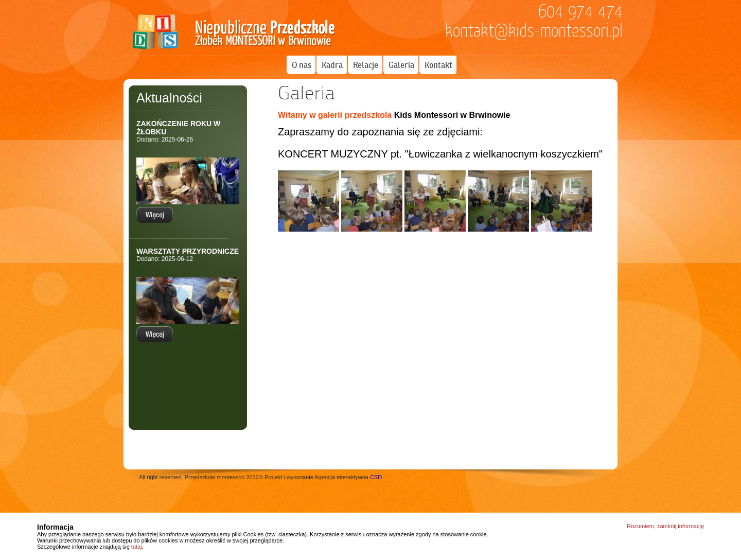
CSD (376, 477)
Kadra (332, 65)
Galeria (401, 65)
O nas (302, 65)
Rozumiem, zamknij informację (665, 526)
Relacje (366, 65)
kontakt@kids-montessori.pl (534, 31)
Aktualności (169, 98)
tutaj (137, 547)
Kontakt (438, 65)
